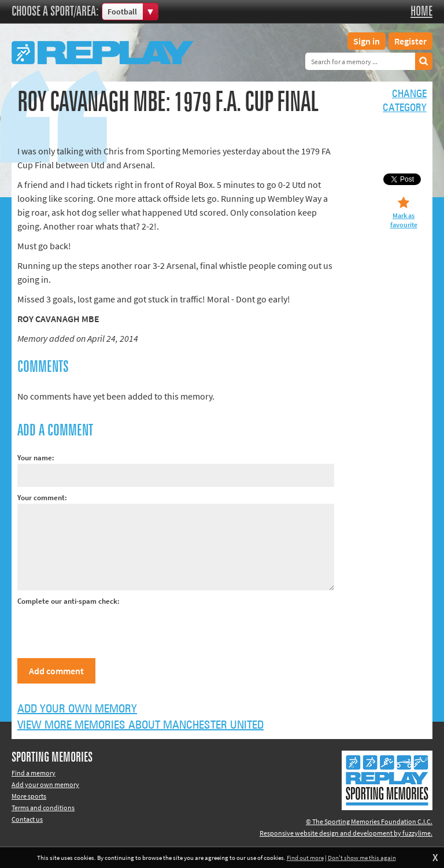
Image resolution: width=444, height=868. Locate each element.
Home (421, 12)
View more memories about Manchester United (140, 725)
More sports (29, 796)
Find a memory (34, 773)
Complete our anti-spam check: (69, 601)
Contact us (27, 819)
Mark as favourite (404, 220)
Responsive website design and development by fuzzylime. (346, 833)
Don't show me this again (362, 858)
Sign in (367, 41)
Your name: (36, 458)
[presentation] (105, 630)
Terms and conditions (43, 808)
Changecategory (405, 101)
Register (410, 41)
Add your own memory (77, 709)
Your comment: (42, 498)
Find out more (305, 858)
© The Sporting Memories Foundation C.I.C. (369, 821)
